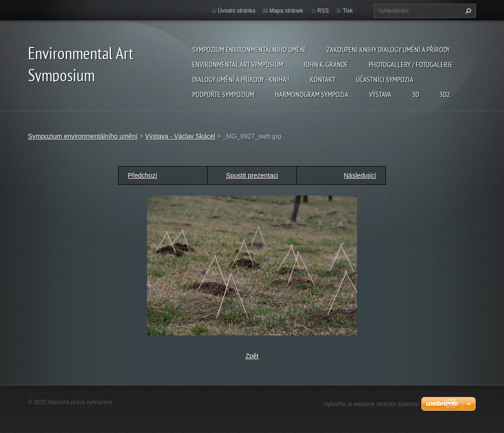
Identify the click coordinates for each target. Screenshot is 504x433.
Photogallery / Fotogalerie (411, 64)
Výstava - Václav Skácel (180, 136)
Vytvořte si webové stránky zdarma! (372, 404)
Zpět (252, 356)
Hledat (467, 11)
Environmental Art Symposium (238, 64)
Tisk (348, 11)
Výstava (380, 94)
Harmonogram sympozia (312, 94)
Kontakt (323, 79)
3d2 (445, 94)
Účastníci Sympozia (385, 79)
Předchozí (143, 175)
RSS (323, 11)
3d (416, 94)
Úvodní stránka (237, 11)
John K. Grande (326, 64)
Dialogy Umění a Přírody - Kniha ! (241, 79)
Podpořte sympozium (223, 94)
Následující (360, 175)
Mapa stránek (286, 11)
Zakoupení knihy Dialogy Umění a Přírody (388, 49)
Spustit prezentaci (252, 175)
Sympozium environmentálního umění (249, 49)
